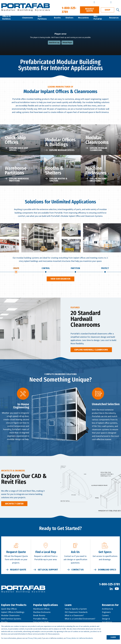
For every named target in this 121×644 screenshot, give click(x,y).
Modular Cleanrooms (10, 616)
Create (16, 269)
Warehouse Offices (41, 609)
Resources (114, 18)
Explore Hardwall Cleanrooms (91, 350)
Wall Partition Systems (11, 619)
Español (116, 2)
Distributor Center (85, 2)
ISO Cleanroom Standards (76, 613)
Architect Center (102, 2)
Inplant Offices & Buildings (13, 613)
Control (46, 269)
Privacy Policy (33, 638)
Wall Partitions (45, 18)
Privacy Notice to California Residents (80, 638)
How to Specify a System (76, 609)
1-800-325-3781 (109, 585)
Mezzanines (83, 18)
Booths (59, 18)
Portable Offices (40, 619)
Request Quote (90, 10)
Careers (105, 616)
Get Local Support (48, 570)
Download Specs (107, 570)
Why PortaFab (99, 18)
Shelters (70, 18)
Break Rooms (39, 616)
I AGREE (113, 637)
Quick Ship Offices (9, 609)
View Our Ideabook (60, 279)
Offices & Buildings (11, 18)
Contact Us (78, 570)
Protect (105, 269)
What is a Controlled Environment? (80, 619)
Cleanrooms (29, 18)
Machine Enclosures (42, 613)
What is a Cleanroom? (74, 616)
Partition (75, 269)
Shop (107, 10)
